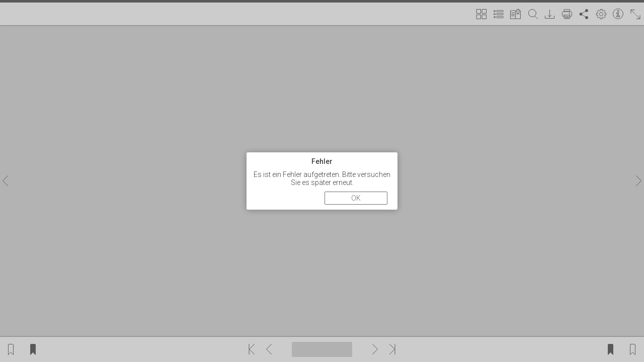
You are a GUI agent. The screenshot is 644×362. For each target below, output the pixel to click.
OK (356, 198)
